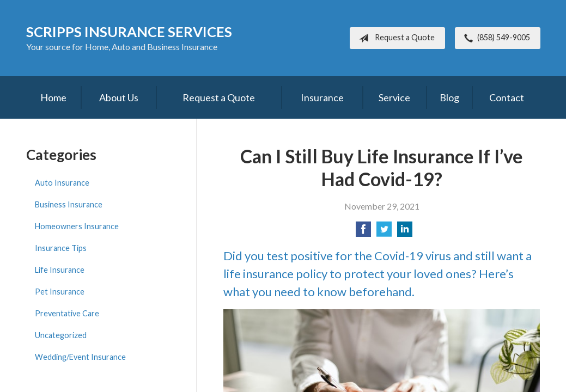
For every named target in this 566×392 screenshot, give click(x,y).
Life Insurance (60, 270)
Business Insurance (69, 204)
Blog (449, 97)
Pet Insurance (60, 292)
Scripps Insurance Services (129, 32)
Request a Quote (395, 38)
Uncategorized (61, 335)
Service (394, 97)
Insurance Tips (61, 248)
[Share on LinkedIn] (405, 232)
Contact (507, 97)
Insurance (322, 97)
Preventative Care (67, 313)
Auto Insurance (62, 183)
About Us (119, 97)
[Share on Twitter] (384, 232)
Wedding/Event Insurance (80, 357)
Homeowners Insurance (77, 226)
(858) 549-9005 (495, 38)
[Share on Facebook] (363, 232)
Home (53, 97)
